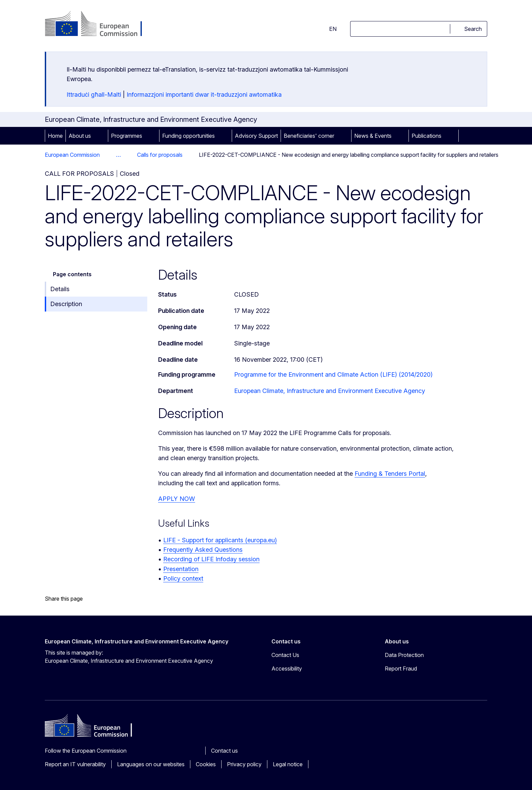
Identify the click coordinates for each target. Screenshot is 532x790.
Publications (426, 136)
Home (55, 136)
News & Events (373, 136)
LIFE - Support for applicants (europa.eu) (220, 540)
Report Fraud (401, 669)
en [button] (329, 29)
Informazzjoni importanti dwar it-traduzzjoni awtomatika (204, 95)
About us (80, 136)
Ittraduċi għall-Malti (94, 95)
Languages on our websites (151, 764)
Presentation (181, 569)
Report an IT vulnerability (75, 764)
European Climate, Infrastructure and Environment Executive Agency (330, 391)
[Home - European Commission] (100, 24)
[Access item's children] (100, 136)
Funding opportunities (188, 136)
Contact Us (285, 655)
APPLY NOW (177, 499)
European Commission (72, 155)
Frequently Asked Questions (203, 550)
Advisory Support (256, 136)
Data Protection (404, 655)
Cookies (206, 764)
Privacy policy (244, 764)
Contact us (224, 751)
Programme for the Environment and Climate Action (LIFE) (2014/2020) (333, 374)
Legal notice (288, 764)
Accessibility (287, 669)
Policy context (183, 578)
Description (66, 304)
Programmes (127, 136)
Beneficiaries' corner (309, 136)
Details (60, 289)
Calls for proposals (160, 155)
